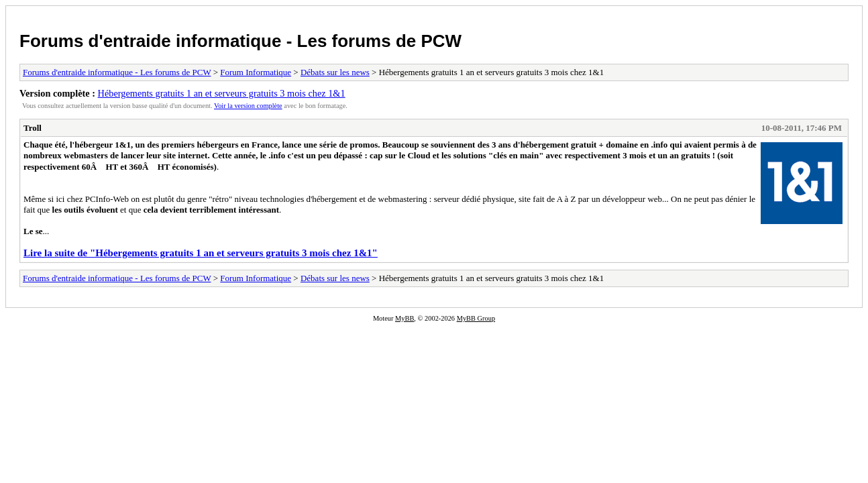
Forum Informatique (256, 72)
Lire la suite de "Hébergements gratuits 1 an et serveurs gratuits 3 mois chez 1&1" (201, 253)
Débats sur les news (335, 72)
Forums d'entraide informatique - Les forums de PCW (240, 41)
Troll (33, 128)
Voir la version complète (248, 106)
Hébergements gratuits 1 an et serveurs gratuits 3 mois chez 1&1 (222, 93)
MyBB (404, 318)
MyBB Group (476, 318)
